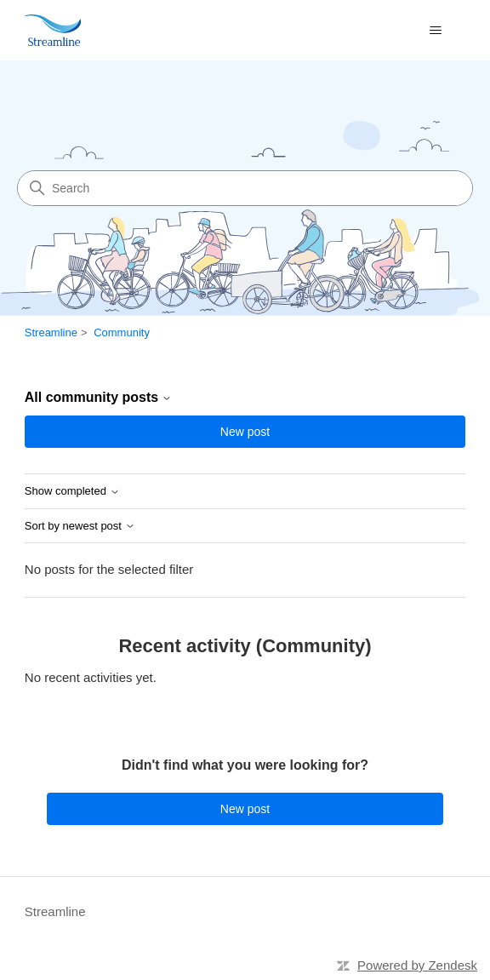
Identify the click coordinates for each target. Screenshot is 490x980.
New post (245, 432)
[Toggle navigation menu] (435, 31)
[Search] (245, 188)
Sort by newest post (80, 526)
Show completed (72, 491)
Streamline (51, 332)
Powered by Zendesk (417, 965)
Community (122, 332)
